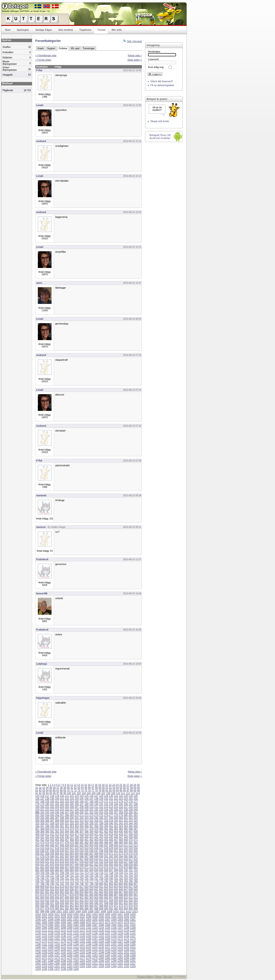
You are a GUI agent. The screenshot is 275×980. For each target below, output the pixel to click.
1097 (57, 928)
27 (128, 785)
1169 (107, 939)
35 (51, 788)
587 (86, 856)
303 (135, 818)
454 (52, 840)
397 (82, 832)
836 (72, 889)
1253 (133, 953)
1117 (82, 931)
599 (42, 859)
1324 (76, 966)
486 (106, 843)
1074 (114, 922)
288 (62, 818)
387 (135, 829)
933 (135, 900)
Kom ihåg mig (156, 67)
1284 (126, 958)
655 (111, 865)
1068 (76, 922)
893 (42, 898)
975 (135, 906)
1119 (95, 931)
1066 (63, 922)
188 (86, 804)
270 (77, 815)
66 (54, 790)
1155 (120, 936)
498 (62, 845)
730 (67, 876)
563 (72, 854)
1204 (126, 944)
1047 (44, 920)
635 (116, 862)
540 (62, 851)
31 (37, 788)
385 (126, 829)
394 (67, 832)
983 (72, 909)
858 (77, 892)
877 (67, 895)
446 (116, 837)
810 (47, 887)
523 (82, 848)
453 (47, 840)
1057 (107, 920)
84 (117, 790)
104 (89, 793)
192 (106, 804)
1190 (38, 944)
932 (131, 900)
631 (96, 862)
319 (111, 821)
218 (131, 807)
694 (96, 870)
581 (57, 856)
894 (47, 898)
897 (62, 898)
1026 (114, 914)
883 (96, 895)
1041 (107, 917)
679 (126, 867)
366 (135, 826)
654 (106, 865)
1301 (133, 961)
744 (135, 876)
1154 (114, 936)
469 (126, 840)
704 (42, 873)
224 (57, 810)
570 (106, 854)
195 (121, 804)
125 (86, 796)
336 (91, 823)
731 (72, 876)
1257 (57, 955)
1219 (120, 947)
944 (86, 903)
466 (111, 840)
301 (126, 818)
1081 (57, 925)
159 (47, 801)
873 (47, 895)
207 (77, 807)
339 (106, 823)
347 (42, 826)
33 (44, 788)
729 (62, 876)
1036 (76, 917)
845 (116, 889)
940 (67, 903)
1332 (126, 966)
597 (135, 856)
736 (96, 876)
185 (72, 804)
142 (67, 799)
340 (111, 823)
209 (86, 807)
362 (116, 826)
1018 (63, 914)
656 (116, 865)
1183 (95, 942)
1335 (44, 969)
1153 (107, 936)
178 (37, 804)
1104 (101, 928)
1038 (88, 917)
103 (84, 793)
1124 (126, 931)
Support (51, 48)
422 (101, 834)
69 (65, 790)
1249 (107, 953)
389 (42, 832)
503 (86, 845)
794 (72, 884)
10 (68, 785)
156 (135, 799)
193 (111, 804)
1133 (82, 933)
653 (101, 865)
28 (131, 785)
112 (128, 793)
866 (116, 892)
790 (52, 884)
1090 (114, 925)
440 (86, 837)
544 (82, 851)
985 (82, 909)
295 (96, 818)
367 (37, 829)
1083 (70, 925)
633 (106, 862)
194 (116, 804)
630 (91, 862)
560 (57, 854)
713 (86, 873)
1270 (38, 958)
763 (126, 878)
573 (121, 854)
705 (47, 873)
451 (37, 840)
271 (82, 815)
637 (126, 862)
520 (67, 848)
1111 (44, 931)
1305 (57, 964)
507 (106, 845)
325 (37, 823)
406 (126, 832)
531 (121, 848)
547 (96, 851)
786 (135, 881)
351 (62, 826)
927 (106, 900)
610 (96, 859)
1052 (76, 920)
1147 (70, 936)
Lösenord (153, 59)
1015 (44, 914)
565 (82, 854)
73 (79, 790)
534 (135, 848)
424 (111, 834)
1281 (107, 958)
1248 (101, 953)
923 (86, 900)
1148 (76, 936)
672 (91, 867)
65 (51, 790)
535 (37, 851)
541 (67, 851)
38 (61, 788)
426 (121, 834)
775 (82, 881)
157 (37, 801)
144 (77, 799)
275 (101, 815)
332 (72, 823)
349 (52, 826)
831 (47, 889)
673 (96, 867)
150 (106, 799)
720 (121, 873)
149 (101, 799)
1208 (51, 947)
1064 (51, 922)
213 (106, 807)
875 (57, 895)
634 (111, 862)
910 (126, 898)
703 (37, 873)
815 (72, 887)
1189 (133, 942)
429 (135, 834)
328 (52, 823)
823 (111, 887)
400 (96, 832)
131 (116, 796)
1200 (101, 944)
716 (101, 873)
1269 (133, 955)
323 (131, 821)
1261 (82, 955)
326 (42, 823)
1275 (70, 958)
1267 (120, 955)
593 (116, 856)
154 (126, 799)
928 (111, 900)
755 (86, 878)
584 (72, 856)
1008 (103, 911)
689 (72, 870)
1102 (88, 928)
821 (101, 887)
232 (96, 810)
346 (37, 826)
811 (52, 887)
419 (86, 834)
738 (106, 876)
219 (135, 807)
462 (91, 840)
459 (77, 840)
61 (37, 790)
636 (121, 862)
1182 (88, 942)
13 (79, 785)
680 (131, 867)
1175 (44, 942)
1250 (114, 953)
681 (135, 867)
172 (111, 801)
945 (91, 903)
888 (121, 895)
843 (106, 889)
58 (131, 788)
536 (42, 851)
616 (126, 859)
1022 (88, 914)
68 (61, 790)
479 (72, 843)
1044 (126, 917)
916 (52, 900)
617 (131, 859)
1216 (101, 947)
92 (40, 793)
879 (77, 895)
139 (52, 799)
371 (57, 829)
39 (65, 788)
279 (121, 815)
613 (111, 859)
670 (82, 867)
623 (57, 862)
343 (126, 823)
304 (37, 821)
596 (131, 856)
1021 (82, 914)
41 (72, 788)
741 (121, 876)
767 (42, 881)
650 (86, 865)
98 (61, 793)
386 (131, 829)
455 (57, 840)
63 (44, 790)
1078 (38, 925)
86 (124, 790)
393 (62, 832)
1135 (95, 933)
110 (118, 793)
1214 (88, 947)
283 (37, 818)
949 (111, 903)
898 (67, 898)
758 (101, 878)
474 (47, 843)
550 (111, 851)
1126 (38, 933)
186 (77, 804)
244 (52, 812)
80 (103, 790)
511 (126, 845)
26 (124, 785)
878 (72, 895)
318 (106, 821)
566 (86, 854)
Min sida (117, 30)
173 (116, 801)
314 (86, 821)
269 (72, 815)
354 (77, 826)
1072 (101, 922)
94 (47, 793)
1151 (95, 936)
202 (52, 807)
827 (131, 887)
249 (77, 812)
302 (131, 818)
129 (106, 796)
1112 (51, 931)
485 (101, 843)
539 (57, 851)
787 (37, 884)
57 (128, 788)
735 (91, 876)
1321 (57, 966)
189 (91, 804)
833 (57, 889)
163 (67, 801)
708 (62, 873)
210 (91, 807)
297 (106, 818)
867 (121, 892)
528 (106, 848)
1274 (63, 958)
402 (106, 832)
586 (82, 856)
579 (47, 856)
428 (131, 834)
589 (96, 856)
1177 (57, 942)
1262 (88, 955)
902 (86, 898)
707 (57, 873)
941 (72, 903)
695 (101, 870)
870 (135, 892)
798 (91, 884)
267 (62, 815)
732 (77, 876)
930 (121, 900)
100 (69, 793)
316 (96, 821)
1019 (70, 914)
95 (51, 793)
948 (106, 903)
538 (52, 851)
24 (117, 785)
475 (52, 843)
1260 (76, 955)
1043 (120, 917)
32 (40, 788)
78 (96, 790)
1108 (126, 928)
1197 (82, 944)
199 (37, 807)
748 (52, 878)
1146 (63, 936)
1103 (95, 928)
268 (67, 815)
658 (126, 865)
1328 (101, 966)
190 (96, 804)
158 (42, 801)
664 (52, 867)
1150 (88, 936)
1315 (120, 964)
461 (86, 840)
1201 (107, 944)
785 (131, 881)
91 (37, 793)
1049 (57, 920)
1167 (95, 939)
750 (62, 878)
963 (77, 906)
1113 (57, 931)
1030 (38, 917)
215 (116, 807)
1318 (38, 966)
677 (116, 867)
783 (121, 881)
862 (96, 892)
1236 (126, 950)
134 (131, 796)
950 (116, 903)
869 (131, 892)
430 (37, 837)
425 (116, 834)
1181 (82, 942)
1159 (44, 939)
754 (82, 878)
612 (106, 859)
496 (52, 845)
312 (77, 821)
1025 (107, 914)
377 (86, 829)
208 (82, 807)
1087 (95, 925)
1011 (122, 911)
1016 (51, 914)
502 (82, 845)
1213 (82, 947)
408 (135, 832)
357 (91, 826)
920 (72, 900)
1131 (70, 933)
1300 (126, 961)
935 (42, 903)
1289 (57, 961)
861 (91, 892)
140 (57, 799)
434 (57, 837)
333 (77, 823)
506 (101, 845)
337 (96, 823)
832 (52, 889)
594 (121, 856)
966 (91, 906)
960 (62, 906)
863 (101, 892)
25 (121, 785)
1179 (70, 942)
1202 (114, 944)
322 (126, 821)
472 (37, 843)
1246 (88, 953)
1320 (51, 966)
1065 (57, 922)
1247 (95, 953)
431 (42, 837)
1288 (51, 961)
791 (57, 884)
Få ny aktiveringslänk (162, 85)
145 (82, 799)
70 (68, 790)
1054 (88, 920)
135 (135, 796)
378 (91, 829)
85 (121, 790)
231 (91, 810)
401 (101, 832)
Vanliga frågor (44, 30)
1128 (51, 933)
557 (42, 854)
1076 (126, 922)
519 (62, 848)
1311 (95, 964)
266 (57, 815)
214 (111, 807)
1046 (38, 920)
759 (106, 878)
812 (57, 887)
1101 (82, 928)
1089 (107, 925)
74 (82, 790)
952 (126, 903)
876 (62, 895)
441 (91, 837)
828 (135, 887)
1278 (88, 958)
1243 (70, 953)
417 (77, 834)
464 (101, 840)
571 (111, 854)
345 (135, 823)
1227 (70, 950)
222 (47, 810)
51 (107, 788)
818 (86, 887)
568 (96, 854)
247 (67, 812)
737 (101, 876)
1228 (76, 950)
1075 (120, 922)
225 (62, 810)
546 (91, 851)
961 (67, 906)
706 (52, 873)
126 (91, 796)
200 (42, 807)
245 (57, 812)
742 (126, 876)
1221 (133, 947)
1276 (76, 958)
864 (106, 892)
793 (67, 884)
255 (106, 812)
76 (89, 790)
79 (100, 790)
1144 (51, 936)
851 (42, 892)
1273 (57, 958)
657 (121, 865)
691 (82, 870)
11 (71, 785)
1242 (63, 953)
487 (111, 843)
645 (62, 865)
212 (101, 807)
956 (42, 906)
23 (114, 785)
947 (101, 903)
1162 (63, 939)
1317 (133, 964)
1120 (101, 931)
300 (121, 818)
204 (62, 807)
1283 (120, 958)
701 (131, 870)
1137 (107, 933)
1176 (51, 942)
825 (121, 887)
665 (57, 867)
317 (101, 821)
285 (47, 818)
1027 (120, 914)
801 (106, 884)
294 (91, 818)
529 (111, 848)
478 (67, 843)
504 (91, 845)
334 (82, 823)
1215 (95, 947)
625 (67, 862)
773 (72, 881)
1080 (51, 925)
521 (72, 848)
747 (47, 878)
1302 (38, 964)
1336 (51, 969)
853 (52, 892)
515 (42, 848)
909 (121, 898)
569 (101, 854)
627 (77, 862)
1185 (107, 942)
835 (67, 889)
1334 (38, 969)
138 (47, 799)
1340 (76, 969)
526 (96, 848)
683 (42, 870)
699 (121, 870)
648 (77, 865)
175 (126, 801)
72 (75, 790)
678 (121, 867)
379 (96, 829)
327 (47, 823)
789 (47, 884)
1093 (133, 925)
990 (106, 909)
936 (47, 903)
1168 (101, 939)
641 (42, 865)
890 (131, 895)
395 (72, 832)
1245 (82, 953)
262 (37, 815)
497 (57, 845)
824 (116, 887)
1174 (38, 942)
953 (131, 903)
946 (96, 903)
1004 (78, 911)
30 (138, 785)
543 (77, 851)
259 (126, 812)
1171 (120, 939)
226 (67, 810)
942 (77, 903)
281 (131, 815)
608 (86, 859)
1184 (101, 942)
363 (121, 826)
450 (135, 837)
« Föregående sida (46, 55)
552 (121, 851)
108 (108, 793)
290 (72, 818)
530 (116, 848)
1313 (107, 964)
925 (96, 900)
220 (37, 810)
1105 (107, 928)
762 (121, 878)
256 (111, 812)
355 (82, 826)
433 (52, 837)
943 (82, 903)
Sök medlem (66, 30)
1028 (126, 914)
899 (72, 898)
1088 (101, 925)
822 (106, 887)
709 (67, 873)
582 (62, 856)
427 (126, 834)
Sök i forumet (134, 41)
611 (101, 859)
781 (111, 881)
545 (86, 851)
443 (101, 837)
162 (62, 801)
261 (135, 812)
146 (86, 799)
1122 (114, 931)
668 (72, 867)
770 (57, 881)
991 (111, 909)
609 (91, 859)
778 (96, 881)
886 (111, 895)
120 (62, 796)
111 (123, 793)
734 (86, 876)
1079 (44, 925)
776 (86, 881)
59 (135, 788)
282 (135, 815)
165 (77, 801)
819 (91, 887)
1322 (63, 966)
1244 (76, 953)
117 (47, 796)
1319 (44, 966)
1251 (120, 953)
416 (72, 834)
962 (72, 906)
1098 (63, 928)
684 (47, 870)
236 (116, 810)
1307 (70, 964)
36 (54, 788)
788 (42, 884)
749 (57, 878)
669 (77, 867)
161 (57, 801)
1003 (72, 911)
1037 (82, 917)
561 (62, 854)
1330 (114, 966)
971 (116, 906)
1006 (91, 911)
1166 (88, 939)
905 (101, 898)
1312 (101, 964)
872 (42, 895)
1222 (38, 950)
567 (91, 854)
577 (37, 856)
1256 (51, 955)
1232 (101, 950)
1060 (126, 920)
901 (82, 898)
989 (101, 909)
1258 (63, 955)
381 (106, 829)
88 (131, 790)
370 (52, 829)
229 (82, 810)
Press (158, 977)
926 (101, 900)
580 (52, 856)
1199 (95, 944)
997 (37, 911)
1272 (51, 958)
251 (86, 812)
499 (67, 845)
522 (77, 848)
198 (135, 804)
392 (57, 832)
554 (131, 851)
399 (91, 832)
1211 (70, 947)
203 (57, 807)
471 (135, 840)
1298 (114, 961)
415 (67, 834)
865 (111, 892)
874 (52, 895)
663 (47, 867)
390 (47, 832)
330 (62, 823)
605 (72, 859)
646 (67, 865)
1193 (57, 944)
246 (62, 812)
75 (86, 790)
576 (135, 854)
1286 (38, 961)
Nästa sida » (135, 55)
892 (37, 898)
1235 (120, 950)
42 (75, 788)
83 (114, 790)
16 (89, 785)
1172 (126, 939)
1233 (107, 950)
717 (106, 873)
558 (47, 854)
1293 (82, 961)
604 (67, 859)
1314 (114, 964)
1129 (57, 933)
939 (62, 903)
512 (131, 845)
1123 (120, 931)
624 (62, 862)
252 (91, 812)
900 (77, 898)
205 (67, 807)
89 (135, 790)
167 (86, 801)
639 (135, 862)
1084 (76, 925)
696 (106, 870)
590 (101, 856)
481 (82, 843)
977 (42, 909)
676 (111, 867)
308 (57, 821)
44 (82, 788)
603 (62, 859)
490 (126, 843)
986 (86, 909)
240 (135, 810)
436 (67, 837)
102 (79, 793)
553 (126, 851)
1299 (120, 961)
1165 (82, 939)
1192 (51, 944)
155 (131, 799)
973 (126, 906)
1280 (101, 958)
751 (67, 878)
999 (47, 911)
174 (121, 801)
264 (47, 815)
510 (121, 845)
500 (72, 845)
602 (57, 859)
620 (42, 862)
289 (67, 818)
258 (121, 812)
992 (116, 909)
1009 (110, 911)
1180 (76, 942)
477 (62, 843)
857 (72, 892)
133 (126, 796)
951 (121, 903)
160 (52, 801)
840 (91, 889)
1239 (44, 953)
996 (135, 909)
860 (86, 892)
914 (42, 900)
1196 (76, 944)
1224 (51, 950)
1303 (44, 964)
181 (52, 804)
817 (82, 887)
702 (135, 870)
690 (77, 870)
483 (91, 843)
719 (116, 873)
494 (42, 845)
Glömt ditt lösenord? (162, 81)
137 (42, 799)
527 (101, 848)
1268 (126, 955)
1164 (76, 939)
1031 (44, 917)
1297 (107, 961)
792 (62, 884)
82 (110, 790)
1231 (95, 950)
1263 (95, 955)
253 (96, 812)
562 (67, 854)
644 (57, 865)
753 (77, 878)
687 (62, 870)
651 (91, 865)
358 (96, 826)
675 (106, 867)
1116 (76, 931)
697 (111, 870)
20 (103, 785)
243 (47, 812)
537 (47, 851)
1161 (57, 939)
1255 (44, 955)
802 (111, 884)
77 (93, 790)
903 (91, 898)
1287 (44, 961)
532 (126, 848)
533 (131, 848)
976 (37, 909)
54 (117, 788)
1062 (38, 922)
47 (93, 788)
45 (86, 788)
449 (131, 837)
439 (82, 837)
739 (111, 876)
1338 (63, 969)
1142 (38, 936)
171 (106, 801)
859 (82, 892)
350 (57, 826)
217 (126, 807)
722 (131, 873)
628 (82, 862)
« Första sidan (43, 60)
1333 (133, 966)
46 (89, 788)
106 (98, 793)
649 (82, 865)
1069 (82, 922)
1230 (88, 950)
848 (131, 889)
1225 (57, 950)
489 (121, 843)
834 (62, 889)
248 (72, 812)
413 (57, 834)
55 (121, 788)
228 (77, 810)
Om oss (168, 977)
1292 (76, 961)
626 (72, 862)
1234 (114, 950)
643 (52, 865)
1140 (126, 933)
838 (82, 889)
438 (77, 837)
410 (42, 834)
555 (135, 851)
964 (82, 906)
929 (116, 900)
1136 (101, 933)
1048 (51, 920)
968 (101, 906)
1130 (63, 933)
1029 (133, 914)
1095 (44, 928)
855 (62, 892)
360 (106, 826)
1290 (63, 961)
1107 (120, 928)
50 (103, 788)
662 (42, 867)
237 (121, 810)
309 (62, 821)
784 (126, 881)
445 (111, 837)
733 (82, 876)
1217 (107, 947)
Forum (102, 30)
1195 (70, 944)
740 (116, 876)
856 (67, 892)
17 (93, 785)
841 (96, 889)
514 (37, 848)
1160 (51, 939)
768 (47, 881)
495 (47, 845)
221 (42, 810)
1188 (126, 942)
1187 (120, 942)
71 (72, 790)
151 (111, 799)
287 (57, 818)
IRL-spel (75, 48)
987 (91, 909)
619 (37, 862)
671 (86, 867)
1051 (70, 920)
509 (116, 845)
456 (62, 840)
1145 (57, 936)
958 (52, 906)
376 (82, 829)
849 (135, 889)
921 (77, 900)
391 (52, 832)
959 (57, 906)
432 (47, 837)
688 (67, 870)
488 (116, 843)
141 (62, 799)
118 (52, 796)
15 (85, 785)
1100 (76, 928)
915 (47, 900)
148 (96, 799)
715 (96, 873)
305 (42, 821)
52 (110, 788)
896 (57, 898)
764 (131, 878)
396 (77, 832)
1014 (38, 914)
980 (57, 909)
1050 (63, 920)
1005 (84, 911)
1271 (44, 958)
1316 (126, 964)
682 (37, 870)
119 (57, 796)
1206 (38, 947)
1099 (70, 928)
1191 (44, 944)
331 (67, 823)
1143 (44, 936)
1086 (88, 925)
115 (37, 796)
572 (116, 854)
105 (93, 793)
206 (72, 807)
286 (52, 818)
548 (101, 851)
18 (96, 785)
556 (37, 854)
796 (82, 884)
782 (116, 881)
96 (54, 793)
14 (82, 785)
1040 (101, 917)
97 (58, 793)
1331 (120, 966)
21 (107, 785)
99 (65, 793)
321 (121, 821)
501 (77, 845)
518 (57, 848)
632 (101, 862)
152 (116, 799)
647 (72, 865)
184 (67, 804)
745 (37, 878)
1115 (70, 931)
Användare (154, 52)
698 (116, 870)
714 (91, 873)
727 (52, 876)
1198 (88, 944)
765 (135, 878)
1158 (38, 939)
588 (91, 856)
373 (67, 829)
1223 (44, 950)
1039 (95, 917)
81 (107, 790)
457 (67, 840)
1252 (126, 953)
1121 (107, 931)
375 (77, 829)
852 (47, 892)
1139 (120, 933)
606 (77, 859)
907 (111, 898)
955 (37, 906)
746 (42, 878)
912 (135, 898)
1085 (82, 925)
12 (75, 785)
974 (131, 906)
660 (135, 865)
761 (116, 878)
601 (52, 859)
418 (82, 834)
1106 (114, 928)
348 (47, 826)
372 (62, 829)
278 (116, 815)
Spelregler (23, 30)
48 (96, 788)
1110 (38, 931)
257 (116, 812)
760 (111, 878)
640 (37, 865)
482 (86, 843)
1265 (107, 955)
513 (135, 845)
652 (96, 865)
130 (111, 796)
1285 (133, 958)
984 (77, 909)
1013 (135, 911)
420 (91, 834)
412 (52, 834)
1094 (38, 928)
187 (82, 804)
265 (52, 815)
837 (77, 889)
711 (77, 873)
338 (101, 823)
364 (126, 826)
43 (79, 788)
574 (126, 854)
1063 (44, 922)
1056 (101, 920)
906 (106, 898)
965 (86, 906)
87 (128, 790)
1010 (116, 911)
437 (72, 837)
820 (96, 887)
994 (126, 909)
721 (126, 873)
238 (126, 810)
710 (72, 873)
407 (131, 832)
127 (96, 796)
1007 (97, 911)
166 (82, 801)
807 (135, 884)
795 (77, 884)
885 (106, 895)
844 (111, 889)
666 (62, 867)
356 (86, 826)
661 (37, 867)
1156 (126, 936)
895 (52, 898)
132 (121, 796)
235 (111, 810)
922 (82, 900)
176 (131, 801)
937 (52, 903)
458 (72, 840)
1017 (57, 914)
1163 (70, 939)
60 (138, 788)
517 (52, 848)
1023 (95, 914)
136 (37, 799)
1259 (70, 955)
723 (135, 873)
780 (106, 881)
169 (96, 801)
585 (77, 856)
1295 (95, 961)
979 (52, 909)
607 (82, 859)
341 (116, 823)
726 (47, 876)
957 (47, 906)
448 (126, 837)
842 (101, 889)
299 (116, 818)
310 (67, 821)
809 (42, 887)
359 (101, 826)
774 (77, 881)
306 (47, 821)
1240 (51, 953)
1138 (114, 933)
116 (42, 796)
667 (67, 867)
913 (37, 900)
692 (86, 870)
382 (111, 829)
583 (67, 856)
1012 (129, 911)
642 (47, 865)
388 (37, 832)
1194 (63, 944)
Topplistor (85, 30)
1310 (88, 964)
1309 (82, 964)
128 (101, 796)
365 (131, 826)
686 (57, 870)
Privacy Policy (145, 977)
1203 (120, 944)
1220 (126, 947)
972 (121, 906)
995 (131, 909)
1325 (82, 966)
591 (106, 856)
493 (37, 845)
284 (42, 818)
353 (72, 826)
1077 (133, 922)
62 (40, 790)
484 (96, 843)
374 (72, 829)
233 (101, 810)
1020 (76, 914)
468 (121, 840)
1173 (133, 939)
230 (86, 810)
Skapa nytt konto (160, 121)
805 (126, 884)
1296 (101, 961)
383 (116, 829)
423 (106, 834)
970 (111, 906)
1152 (101, 936)
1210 (63, 947)
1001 (59, 911)
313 (82, 821)
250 (82, 812)
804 (121, 884)
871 (37, 895)
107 (103, 793)
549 (106, 851)
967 (96, 906)
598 (37, 859)
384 (121, 829)
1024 (101, 914)
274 (96, 815)
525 (91, 848)
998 (42, 911)
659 (131, 865)
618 (135, 859)
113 (133, 793)
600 (47, 859)
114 (138, 793)
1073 (107, 922)
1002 (65, 911)
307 (52, 821)
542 (72, 851)
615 (121, 859)
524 (86, 848)
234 (106, 810)
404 (116, 832)
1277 (82, 958)
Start (8, 30)
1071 (95, 922)
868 (126, 892)
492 (135, 843)
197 (131, 804)
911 (131, 898)
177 (135, 801)
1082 (63, 925)
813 (62, 887)
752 (72, 878)
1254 (38, 955)
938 (57, 903)
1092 (126, 925)
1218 (114, 947)
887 (116, 895)
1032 (51, 917)
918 (62, 900)
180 (47, 804)
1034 (63, 917)
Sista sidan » (135, 60)
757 (96, 878)
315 (91, 821)
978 (47, 909)
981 (62, 909)
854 (57, 892)
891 (135, 895)
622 (52, 862)
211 (96, 807)
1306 (63, 964)
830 (42, 889)
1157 (133, 936)
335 (86, 823)
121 (67, 796)
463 (96, 840)
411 (47, 834)
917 (57, 900)
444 (106, 837)
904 (96, 898)
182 (57, 804)
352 (67, 826)
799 (96, 884)
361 (111, 826)
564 (77, 854)
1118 (88, 931)
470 (131, 840)
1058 (114, 920)
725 (42, 876)
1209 (57, 947)
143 (72, 799)
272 (86, 815)
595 (126, 856)
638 (131, 862)
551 (116, 851)
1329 (107, 966)
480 (77, 843)
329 (57, 823)
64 (47, 790)
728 (57, 876)
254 (101, 812)
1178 (63, 942)
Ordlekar (63, 48)
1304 (51, 964)
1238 (38, 953)
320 (116, 821)
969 (106, 906)
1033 (57, 917)
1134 (88, 933)
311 (72, 821)
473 (42, 843)
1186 (114, 942)
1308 (76, 964)
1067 (70, 922)
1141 (133, 933)
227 (72, 810)
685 (52, 870)
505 (96, 845)
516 (47, 848)
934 (37, 903)
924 (91, 900)
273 (91, 815)
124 (82, 796)
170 (101, 801)
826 (126, 887)
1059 (120, 920)
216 (121, 807)
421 (96, 834)
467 (116, 840)
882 (91, 895)
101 (74, 793)
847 (126, 889)
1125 (133, 931)
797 (86, 884)
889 (126, 895)
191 (101, 804)
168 (91, 801)
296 (101, 818)
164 (72, 801)
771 (62, 881)
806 (131, 884)
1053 (82, 920)
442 (96, 837)
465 (106, 840)
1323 (70, 966)
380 (101, 829)
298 (111, 818)
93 (44, 793)
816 (77, 887)
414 (62, 834)
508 (111, 845)
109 (113, 793)
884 (101, 895)
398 (86, 832)
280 (126, 815)
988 (96, 909)
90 (138, 790)
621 (47, 862)
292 (82, 818)
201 (47, 807)
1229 (82, 950)
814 (67, 887)
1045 (133, 917)
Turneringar (89, 48)
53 (114, 788)
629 (86, 862)
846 (121, 889)
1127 (44, 933)
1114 (63, 931)
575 (131, 854)
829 (37, 889)
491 (131, 843)
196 (126, 804)
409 (37, 834)
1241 (57, 953)
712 (82, 873)
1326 (88, 966)
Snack (41, 48)
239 (131, 810)
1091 (120, 925)
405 (121, 832)
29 (135, 785)
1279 (95, 958)
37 (58, 788)
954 (135, 903)
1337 (57, 969)
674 (101, 867)
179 (42, 804)
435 (62, 837)
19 (100, 785)
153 (121, 799)
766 (37, 881)
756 (91, 878)
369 (47, 829)
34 (47, 788)
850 (37, 892)
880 (82, 895)
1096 (51, 928)
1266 (114, 955)
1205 (133, 944)
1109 (133, 928)
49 (100, 788)
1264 (101, 955)
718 (111, 873)
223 (52, 810)
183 (62, 804)
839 (86, 889)
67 (58, 790)
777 (91, 881)
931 (126, 900)
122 (72, 796)
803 (116, 884)
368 (42, 829)
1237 (133, 950)
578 (42, 856)
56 (124, 788)
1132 (76, 933)
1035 (70, 917)
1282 (114, 958)
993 (121, 909)
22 (110, 785)
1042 (114, 917)
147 (91, 799)
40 (68, 788)
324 (135, 821)
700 (126, 870)
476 (57, 843)
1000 (53, 911)
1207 (44, 947)
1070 (88, 922)
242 (42, 812)
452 (42, 840)
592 (111, 856)
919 (67, 900)
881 (86, 895)
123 (77, 796)
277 (111, 815)
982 (67, 909)
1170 (114, 939)
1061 (133, 920)
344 (131, 823)
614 (116, 859)
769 (52, 881)
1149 (82, 936)
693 (91, 870)
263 (42, 815)
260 (131, 812)
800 (101, 884)
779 (101, 881)
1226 (63, 950)
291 (77, 818)
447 (121, 837)
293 (86, 818)
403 (111, 832)
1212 (76, 947)
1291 (70, 961)
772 (67, 881)
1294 (88, 961)
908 (116, 898)
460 (82, 840)
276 (106, 815)
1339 (70, 969)
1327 (95, 966)
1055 (95, 920)
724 (37, 876)
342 (121, 823)
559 (52, 854)
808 (37, 887)
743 (131, 876)
